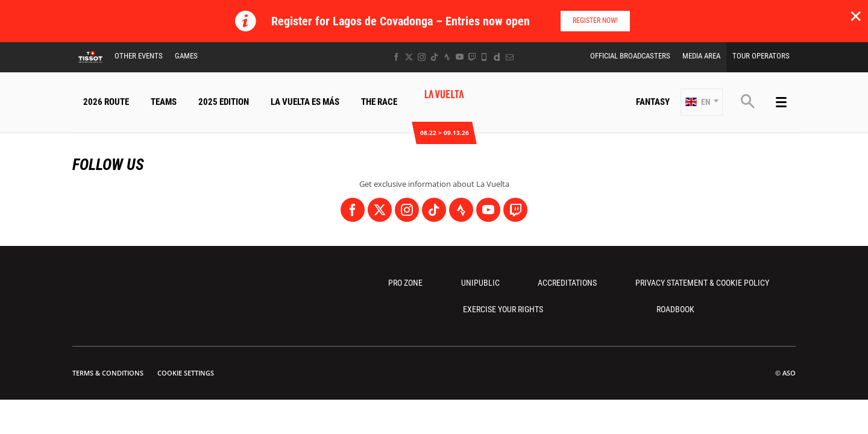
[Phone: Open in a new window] (484, 57)
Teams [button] (164, 102)
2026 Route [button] (106, 102)
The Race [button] (379, 102)
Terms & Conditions (108, 373)
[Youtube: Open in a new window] (460, 57)
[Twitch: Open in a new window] (472, 57)
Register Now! (595, 20)
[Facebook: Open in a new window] (396, 57)
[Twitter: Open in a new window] (409, 57)
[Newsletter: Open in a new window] (510, 57)
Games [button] (186, 56)
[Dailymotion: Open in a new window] (497, 57)
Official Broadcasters (630, 56)
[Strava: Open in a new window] (447, 57)
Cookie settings (186, 373)
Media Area (701, 56)
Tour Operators (761, 56)
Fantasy (653, 102)
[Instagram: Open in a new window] (422, 57)
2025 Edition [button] (224, 102)
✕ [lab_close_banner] (856, 16)
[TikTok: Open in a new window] (434, 57)
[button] (702, 102)
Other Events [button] (139, 56)
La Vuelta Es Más (305, 102)
